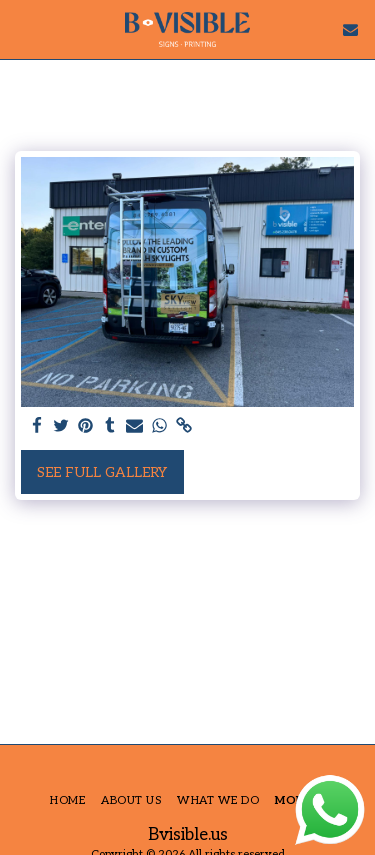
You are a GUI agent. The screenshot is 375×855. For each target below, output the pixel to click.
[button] (22, 29)
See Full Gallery (102, 472)
